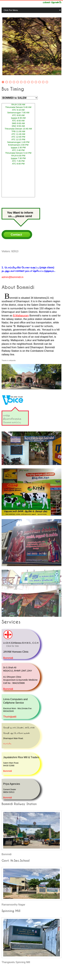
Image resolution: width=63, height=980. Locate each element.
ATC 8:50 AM (18, 121)
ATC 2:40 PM (18, 150)
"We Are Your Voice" (12, 393)
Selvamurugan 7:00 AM (18, 113)
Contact (16, 235)
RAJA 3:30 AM (18, 105)
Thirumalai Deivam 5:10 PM (18, 153)
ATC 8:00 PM (18, 164)
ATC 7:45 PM (18, 161)
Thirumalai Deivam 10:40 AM (18, 129)
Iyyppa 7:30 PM (18, 158)
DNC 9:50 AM (18, 126)
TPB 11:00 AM (18, 132)
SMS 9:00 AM (18, 123)
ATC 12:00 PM (18, 137)
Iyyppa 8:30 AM (18, 118)
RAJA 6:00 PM (18, 156)
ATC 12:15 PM (18, 140)
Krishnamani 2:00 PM (18, 145)
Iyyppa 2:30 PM (18, 148)
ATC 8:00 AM (18, 115)
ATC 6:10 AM (18, 110)
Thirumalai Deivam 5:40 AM (18, 107)
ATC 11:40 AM (18, 134)
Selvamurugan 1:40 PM (18, 142)
